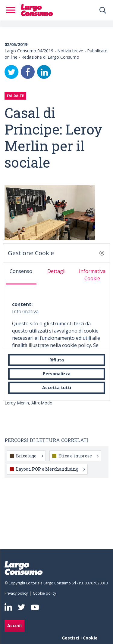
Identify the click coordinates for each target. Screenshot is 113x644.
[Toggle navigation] (13, 10)
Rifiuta (57, 360)
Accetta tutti (57, 388)
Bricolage (30, 456)
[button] (102, 253)
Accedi (14, 625)
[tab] (21, 274)
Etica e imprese (78, 456)
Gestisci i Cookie (80, 638)
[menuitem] (17, 593)
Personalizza (57, 374)
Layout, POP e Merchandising (50, 469)
